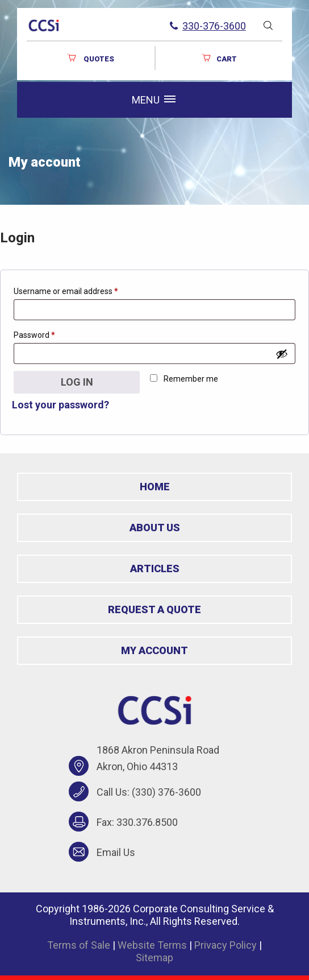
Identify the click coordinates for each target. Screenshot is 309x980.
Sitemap (154, 958)
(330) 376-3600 (166, 792)
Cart (219, 58)
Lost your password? (60, 405)
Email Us (116, 852)
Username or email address (82, 290)
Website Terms (152, 945)
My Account (154, 650)
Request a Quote (154, 609)
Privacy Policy (226, 945)
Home (155, 487)
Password (50, 333)
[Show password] (282, 354)
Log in (77, 382)
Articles (155, 568)
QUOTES (90, 58)
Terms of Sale (79, 945)
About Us (155, 528)
